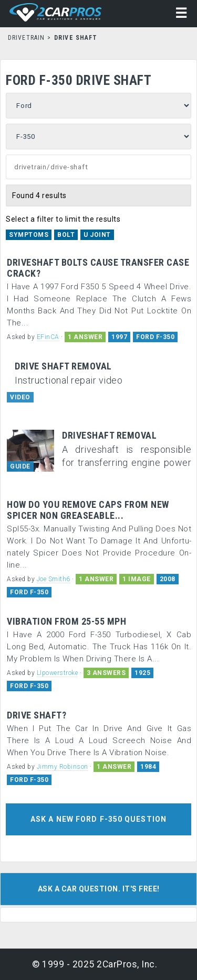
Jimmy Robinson (63, 767)
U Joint (97, 235)
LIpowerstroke (58, 673)
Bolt (66, 235)
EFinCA (48, 337)
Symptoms (29, 235)
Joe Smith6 (54, 579)
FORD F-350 (155, 337)
